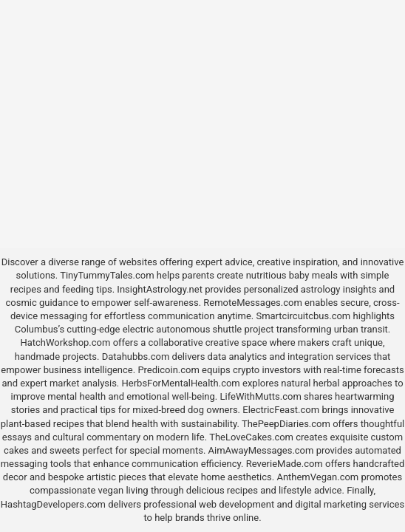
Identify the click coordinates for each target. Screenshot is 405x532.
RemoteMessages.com (253, 303)
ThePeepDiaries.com (286, 424)
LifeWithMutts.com (260, 396)
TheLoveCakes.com (251, 437)
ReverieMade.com (285, 464)
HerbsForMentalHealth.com (181, 383)
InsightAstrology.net (160, 289)
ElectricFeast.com (281, 410)
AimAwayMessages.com (261, 450)
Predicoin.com (168, 370)
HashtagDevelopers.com (53, 504)
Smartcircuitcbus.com (303, 316)
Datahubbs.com (136, 357)
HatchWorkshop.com (65, 342)
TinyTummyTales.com (107, 275)
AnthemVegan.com (317, 477)
